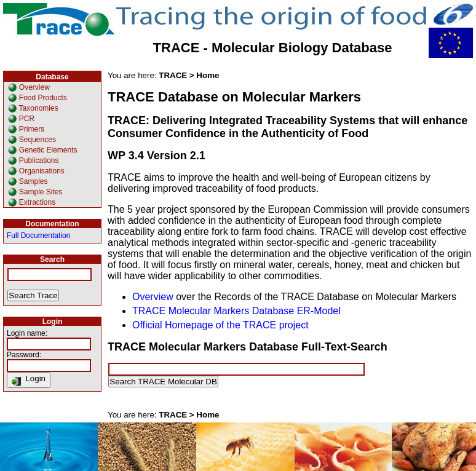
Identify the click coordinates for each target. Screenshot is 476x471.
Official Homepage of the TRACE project (220, 325)
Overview (153, 297)
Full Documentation (38, 235)
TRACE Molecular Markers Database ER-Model (236, 311)
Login (29, 380)
